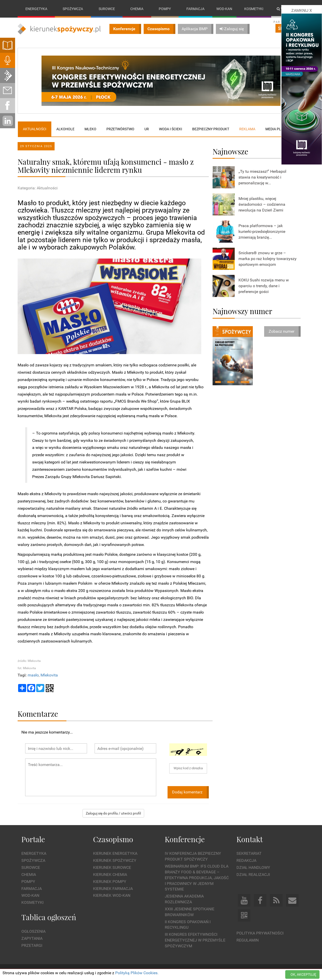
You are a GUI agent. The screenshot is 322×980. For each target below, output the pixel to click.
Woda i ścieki (171, 129)
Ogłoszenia (33, 932)
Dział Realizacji (253, 875)
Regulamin (248, 940)
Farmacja (195, 9)
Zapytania (32, 938)
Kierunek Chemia (110, 875)
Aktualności (35, 129)
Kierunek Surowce (112, 867)
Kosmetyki (254, 9)
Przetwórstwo (120, 129)
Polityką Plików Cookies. (137, 973)
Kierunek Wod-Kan (112, 896)
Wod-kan (224, 9)
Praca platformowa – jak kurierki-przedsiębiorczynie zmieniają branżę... (262, 231)
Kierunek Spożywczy (115, 860)
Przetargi (32, 945)
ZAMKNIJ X (302, 10)
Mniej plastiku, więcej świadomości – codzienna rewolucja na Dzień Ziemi (262, 204)
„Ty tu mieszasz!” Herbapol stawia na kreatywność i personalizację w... (262, 177)
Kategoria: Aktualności (38, 188)
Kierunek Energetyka (115, 854)
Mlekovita (49, 675)
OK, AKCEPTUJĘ (303, 974)
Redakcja (246, 860)
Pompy (165, 9)
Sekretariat (249, 854)
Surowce (107, 9)
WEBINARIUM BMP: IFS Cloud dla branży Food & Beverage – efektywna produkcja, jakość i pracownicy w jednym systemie (197, 878)
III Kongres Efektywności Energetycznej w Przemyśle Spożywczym (195, 940)
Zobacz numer (281, 331)
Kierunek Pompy (110, 882)
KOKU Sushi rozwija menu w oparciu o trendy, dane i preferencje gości (264, 286)
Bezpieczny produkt (211, 129)
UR (147, 129)
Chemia (137, 9)
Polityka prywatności (260, 933)
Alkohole (65, 129)
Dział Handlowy (253, 867)
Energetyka (36, 9)
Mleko (90, 129)
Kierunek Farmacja (113, 889)
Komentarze (38, 714)
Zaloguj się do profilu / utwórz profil (113, 813)
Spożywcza (73, 9)
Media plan (276, 129)
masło (33, 675)
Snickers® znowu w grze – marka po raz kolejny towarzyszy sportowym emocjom (268, 259)
